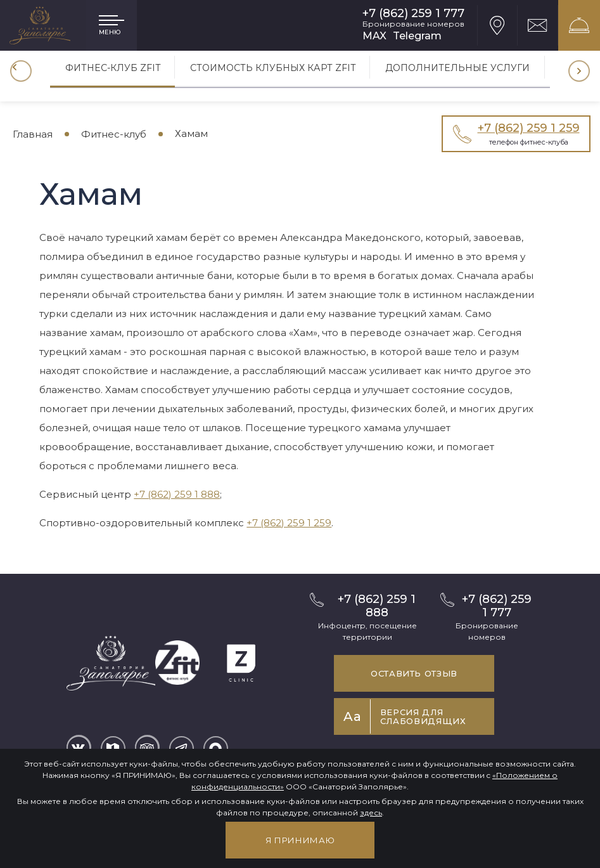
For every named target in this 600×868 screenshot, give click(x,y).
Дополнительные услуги (460, 67)
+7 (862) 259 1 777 (413, 14)
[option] (113, 71)
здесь (371, 813)
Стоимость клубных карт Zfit (274, 67)
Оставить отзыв (414, 673)
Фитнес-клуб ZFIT (113, 67)
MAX (374, 36)
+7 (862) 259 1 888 (177, 494)
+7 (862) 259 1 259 (289, 523)
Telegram (417, 36)
